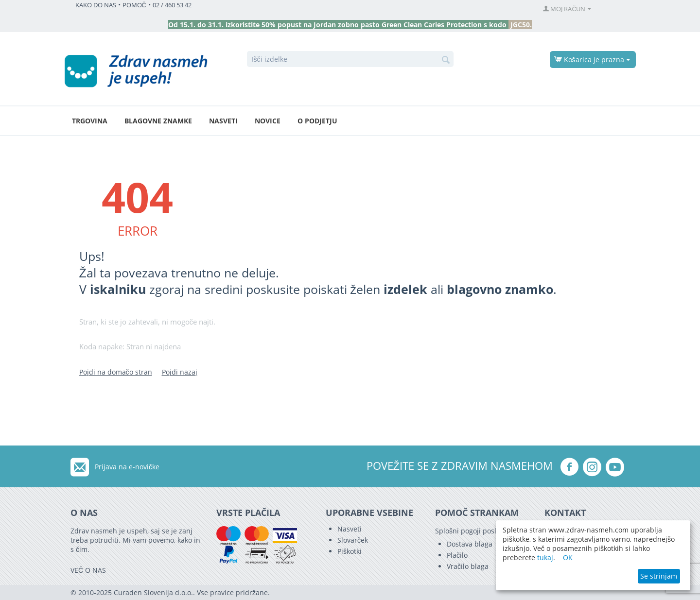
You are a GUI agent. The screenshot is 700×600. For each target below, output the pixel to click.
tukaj (545, 557)
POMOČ (134, 5)
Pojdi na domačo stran (116, 372)
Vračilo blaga (468, 566)
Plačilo (457, 555)
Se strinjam (659, 576)
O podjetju (317, 121)
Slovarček (353, 540)
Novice (268, 121)
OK (568, 557)
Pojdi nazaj (180, 372)
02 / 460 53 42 (172, 5)
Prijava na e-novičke (127, 467)
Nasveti (223, 121)
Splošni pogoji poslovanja (476, 531)
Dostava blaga (470, 544)
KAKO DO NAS (96, 5)
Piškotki (350, 551)
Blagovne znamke (158, 121)
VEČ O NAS (88, 570)
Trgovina (90, 121)
